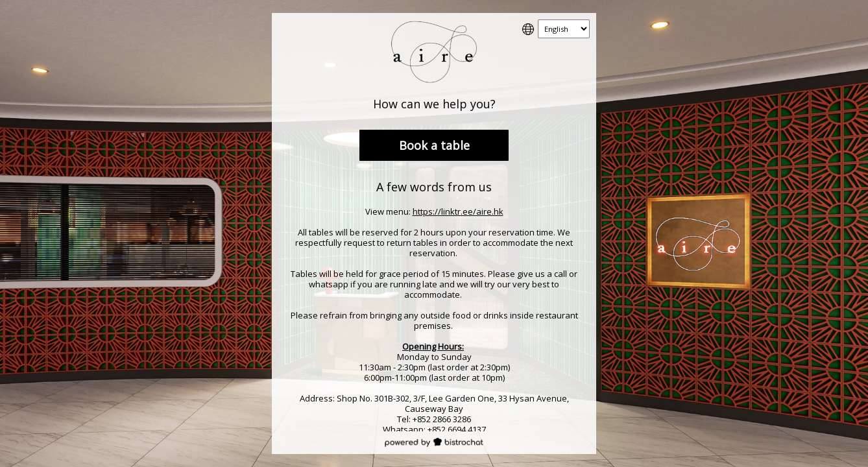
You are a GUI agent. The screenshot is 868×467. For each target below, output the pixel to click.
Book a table (434, 145)
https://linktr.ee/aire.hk (458, 211)
